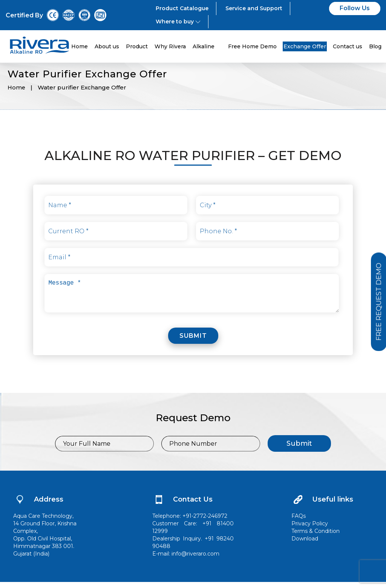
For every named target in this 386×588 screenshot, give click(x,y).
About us (107, 46)
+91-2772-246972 (205, 522)
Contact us (348, 46)
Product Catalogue (182, 8)
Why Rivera (170, 46)
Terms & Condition (316, 537)
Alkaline (207, 46)
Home (80, 46)
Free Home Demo (252, 46)
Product (137, 46)
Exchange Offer (305, 46)
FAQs (299, 522)
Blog (375, 46)
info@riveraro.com (195, 560)
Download (305, 545)
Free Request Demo (376, 302)
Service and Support (254, 8)
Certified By (24, 15)
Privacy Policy (310, 530)
